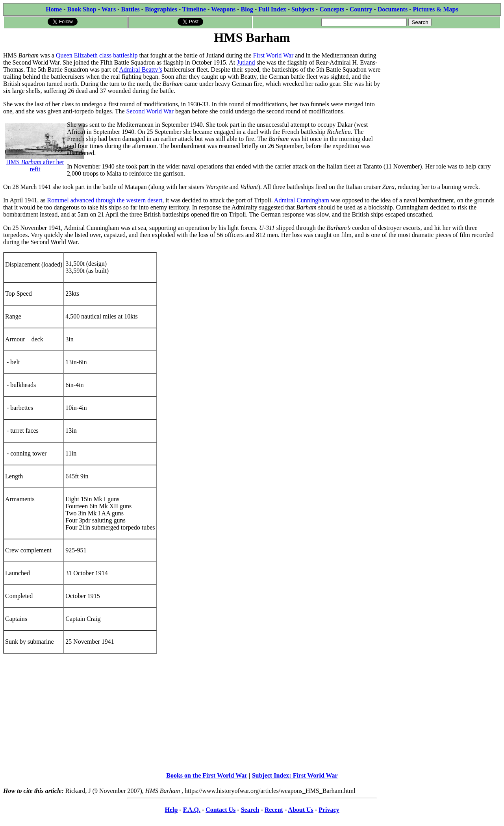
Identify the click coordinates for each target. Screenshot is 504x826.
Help (171, 810)
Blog (247, 9)
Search (250, 810)
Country (361, 9)
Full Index (273, 9)
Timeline (194, 9)
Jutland (246, 62)
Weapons (223, 9)
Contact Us (220, 810)
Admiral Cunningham (302, 200)
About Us (300, 810)
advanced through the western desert (117, 200)
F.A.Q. (192, 810)
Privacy (329, 810)
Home (54, 9)
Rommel (58, 200)
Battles (131, 9)
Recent (274, 810)
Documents (393, 9)
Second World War (150, 111)
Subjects (303, 9)
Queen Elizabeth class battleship (97, 55)
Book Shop (82, 9)
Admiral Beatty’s (141, 69)
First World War (273, 55)
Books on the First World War (207, 775)
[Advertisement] (442, 95)
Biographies (161, 9)
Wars (109, 9)
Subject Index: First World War (295, 775)
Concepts (332, 9)
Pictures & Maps (436, 9)
